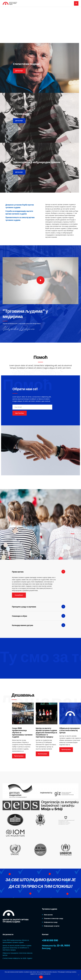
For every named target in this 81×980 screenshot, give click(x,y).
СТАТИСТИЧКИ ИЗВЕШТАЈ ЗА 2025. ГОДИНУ (17, 958)
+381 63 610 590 (50, 940)
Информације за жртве (52, 926)
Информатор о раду (51, 922)
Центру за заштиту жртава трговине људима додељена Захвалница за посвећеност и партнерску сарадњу (46, 733)
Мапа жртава (48, 915)
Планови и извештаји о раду (54, 918)
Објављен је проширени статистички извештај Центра (69, 730)
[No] (79, 975)
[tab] (39, 572)
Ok (41, 977)
